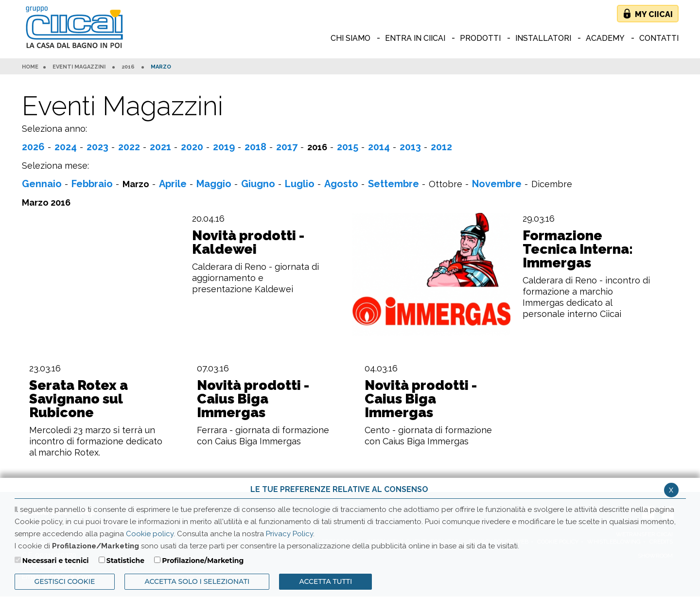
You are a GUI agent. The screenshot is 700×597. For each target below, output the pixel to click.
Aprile (173, 184)
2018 (255, 147)
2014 (379, 147)
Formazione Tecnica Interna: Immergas (578, 249)
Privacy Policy (289, 534)
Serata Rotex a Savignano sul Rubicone (79, 399)
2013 (410, 147)
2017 (287, 147)
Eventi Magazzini (79, 67)
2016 (128, 67)
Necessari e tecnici (56, 561)
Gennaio (42, 184)
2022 (129, 147)
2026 (33, 147)
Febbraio (92, 184)
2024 (66, 147)
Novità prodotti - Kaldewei (248, 243)
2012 (441, 147)
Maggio (214, 184)
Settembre (394, 184)
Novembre (497, 184)
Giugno (258, 184)
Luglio (300, 184)
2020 (192, 147)
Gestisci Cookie (65, 581)
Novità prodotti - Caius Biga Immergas (253, 399)
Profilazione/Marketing (203, 561)
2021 (160, 147)
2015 (348, 147)
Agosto (341, 184)
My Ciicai (654, 14)
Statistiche (125, 561)
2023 (97, 147)
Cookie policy (150, 534)
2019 (224, 147)
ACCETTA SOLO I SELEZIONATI (197, 581)
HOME (30, 67)
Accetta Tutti (325, 581)
